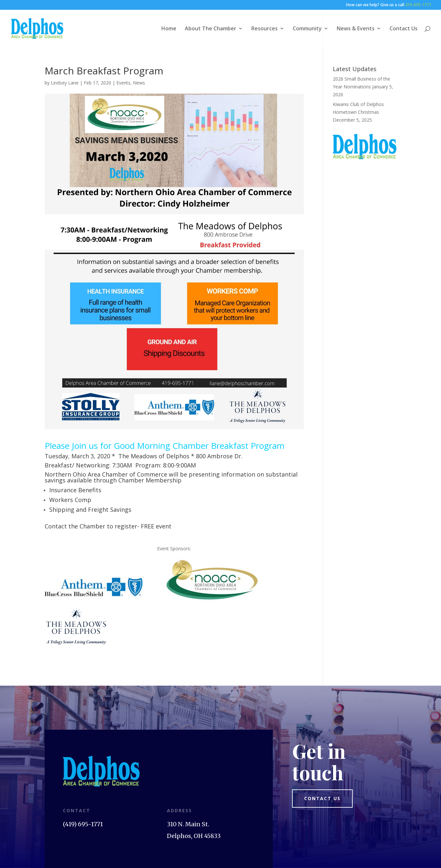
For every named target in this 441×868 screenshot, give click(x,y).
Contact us (322, 798)
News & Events (356, 29)
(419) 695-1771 (83, 824)
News (139, 83)
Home (169, 29)
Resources (265, 29)
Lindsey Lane (65, 83)
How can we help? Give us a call (389, 5)
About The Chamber (211, 29)
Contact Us (404, 29)
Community (307, 29)
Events (123, 83)
